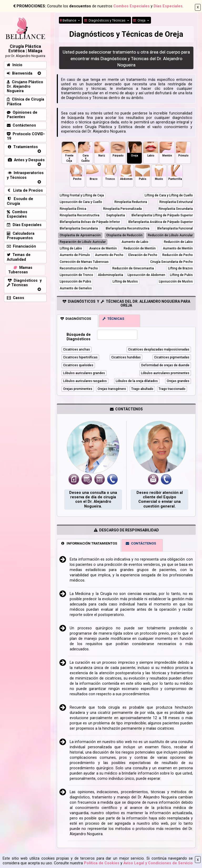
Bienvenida (20, 73)
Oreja (140, 20)
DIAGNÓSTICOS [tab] (76, 319)
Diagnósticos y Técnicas (105, 20)
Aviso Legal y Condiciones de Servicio (158, 863)
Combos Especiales (132, 6)
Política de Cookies (102, 863)
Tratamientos (22, 147)
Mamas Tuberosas (20, 270)
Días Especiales (168, 6)
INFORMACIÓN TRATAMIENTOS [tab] (89, 543)
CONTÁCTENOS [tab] (141, 543)
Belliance (69, 20)
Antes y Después (26, 160)
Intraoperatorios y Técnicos (25, 175)
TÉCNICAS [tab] (113, 319)
